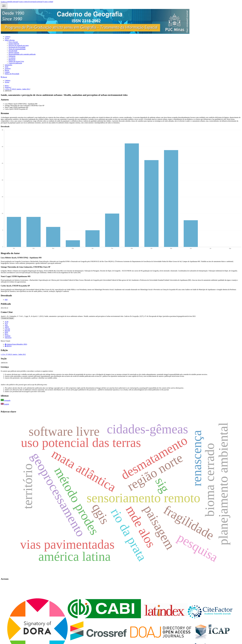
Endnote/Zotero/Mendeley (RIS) (16, 344)
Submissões (8, 65)
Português (6, 400)
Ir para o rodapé (48, 2)
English (5, 404)
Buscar (7, 70)
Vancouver (8, 338)
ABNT (7, 327)
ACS (6, 323)
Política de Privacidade (12, 74)
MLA (6, 334)
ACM (6, 322)
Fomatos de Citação (7, 318)
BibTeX (8, 346)
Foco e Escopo (13, 42)
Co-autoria (12, 58)
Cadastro (8, 37)
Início (7, 86)
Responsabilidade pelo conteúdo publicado (22, 54)
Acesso (7, 38)
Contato (7, 72)
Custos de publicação (15, 63)
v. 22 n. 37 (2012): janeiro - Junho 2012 (17, 89)
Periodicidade (13, 51)
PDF (6, 300)
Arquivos (8, 68)
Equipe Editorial (14, 44)
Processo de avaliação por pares (19, 45)
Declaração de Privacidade (17, 47)
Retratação (12, 60)
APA (6, 325)
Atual (6, 67)
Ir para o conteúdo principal (10, 2)
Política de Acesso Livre (16, 61)
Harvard (7, 330)
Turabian (8, 336)
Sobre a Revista (10, 40)
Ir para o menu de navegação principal (31, 2)
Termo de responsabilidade (17, 49)
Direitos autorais (14, 53)
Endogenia (12, 56)
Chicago (7, 329)
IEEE (6, 332)
